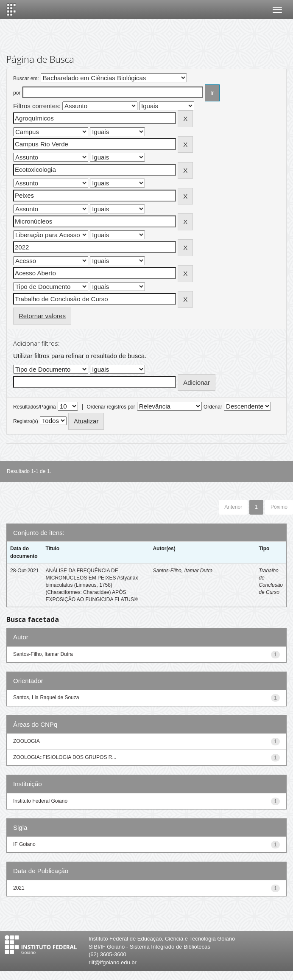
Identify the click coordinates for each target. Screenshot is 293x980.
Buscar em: (26, 78)
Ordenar (213, 407)
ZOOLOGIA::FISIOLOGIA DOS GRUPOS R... (65, 757)
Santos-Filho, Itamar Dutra (183, 571)
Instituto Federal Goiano (40, 801)
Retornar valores (42, 316)
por (17, 93)
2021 (19, 888)
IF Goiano (24, 844)
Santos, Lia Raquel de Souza (46, 697)
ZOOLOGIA (27, 741)
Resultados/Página (35, 407)
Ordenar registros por (111, 407)
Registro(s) (26, 421)
